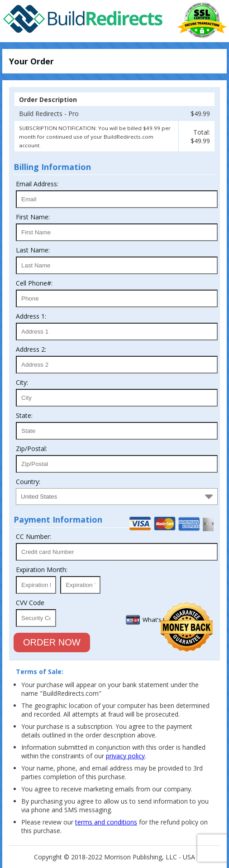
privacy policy (125, 756)
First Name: (33, 217)
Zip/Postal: (31, 449)
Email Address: (37, 184)
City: (22, 382)
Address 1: (31, 316)
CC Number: (33, 536)
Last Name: (33, 250)
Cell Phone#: (34, 283)
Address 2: (31, 349)
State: (24, 415)
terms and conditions (106, 822)
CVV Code (30, 603)
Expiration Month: (42, 570)
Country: (28, 482)
